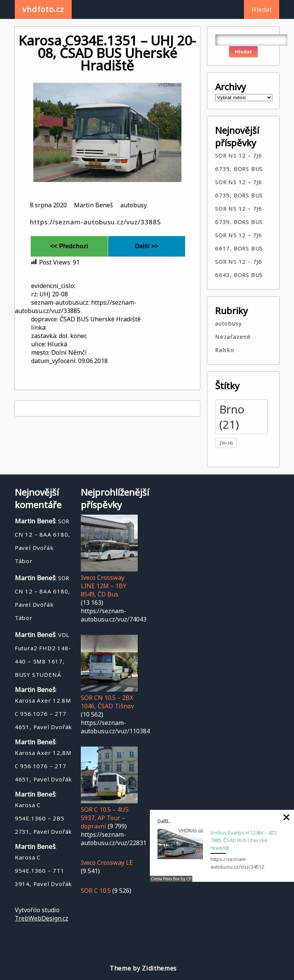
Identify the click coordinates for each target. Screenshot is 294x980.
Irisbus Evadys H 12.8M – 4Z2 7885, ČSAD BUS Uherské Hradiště (244, 840)
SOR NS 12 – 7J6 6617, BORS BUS (239, 242)
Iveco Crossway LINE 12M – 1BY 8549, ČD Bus (104, 586)
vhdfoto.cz (43, 9)
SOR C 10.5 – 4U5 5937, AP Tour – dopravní (105, 818)
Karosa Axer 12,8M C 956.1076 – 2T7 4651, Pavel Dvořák (43, 766)
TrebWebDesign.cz (42, 918)
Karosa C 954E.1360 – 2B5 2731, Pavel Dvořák (43, 818)
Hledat (262, 9)
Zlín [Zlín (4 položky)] (226, 443)
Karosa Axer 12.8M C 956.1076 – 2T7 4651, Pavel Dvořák (43, 714)
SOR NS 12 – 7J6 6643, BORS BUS (239, 268)
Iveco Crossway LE (107, 863)
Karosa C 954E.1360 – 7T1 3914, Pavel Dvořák (43, 870)
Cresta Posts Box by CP (171, 879)
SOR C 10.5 (96, 891)
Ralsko (225, 350)
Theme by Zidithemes (143, 968)
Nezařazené (233, 337)
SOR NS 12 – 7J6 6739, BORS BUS (239, 189)
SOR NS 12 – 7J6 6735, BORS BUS (239, 162)
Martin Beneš (94, 205)
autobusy (134, 205)
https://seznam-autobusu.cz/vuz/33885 (96, 222)
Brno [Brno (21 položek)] (232, 417)
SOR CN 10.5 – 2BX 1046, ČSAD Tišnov (107, 702)
